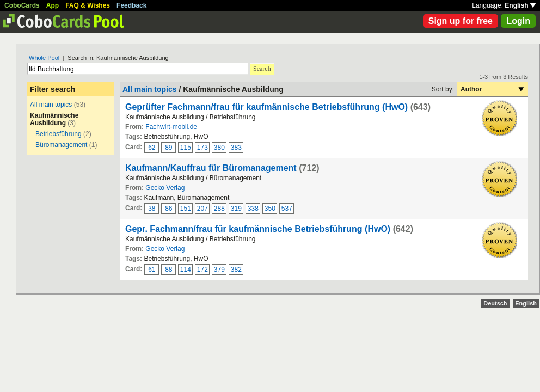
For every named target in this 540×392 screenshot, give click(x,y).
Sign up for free (461, 21)
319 (236, 209)
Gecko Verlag (165, 188)
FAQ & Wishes (88, 5)
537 (287, 209)
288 (219, 209)
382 (236, 269)
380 (219, 148)
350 (270, 209)
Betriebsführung (59, 134)
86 (168, 209)
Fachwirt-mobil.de (171, 127)
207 (202, 209)
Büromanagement (61, 145)
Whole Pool (44, 58)
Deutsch (495, 303)
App (53, 5)
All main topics (51, 105)
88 (168, 269)
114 (186, 269)
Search (262, 69)
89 (168, 148)
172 (202, 269)
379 (219, 269)
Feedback (131, 5)
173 (202, 148)
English (520, 5)
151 (186, 209)
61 (152, 269)
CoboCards (22, 5)
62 (152, 148)
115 (186, 148)
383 (236, 148)
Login (518, 21)
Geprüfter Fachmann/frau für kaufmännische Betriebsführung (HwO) (266, 107)
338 (253, 209)
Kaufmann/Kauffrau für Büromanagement (211, 168)
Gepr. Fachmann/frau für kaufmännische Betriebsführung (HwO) (258, 229)
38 (152, 209)
